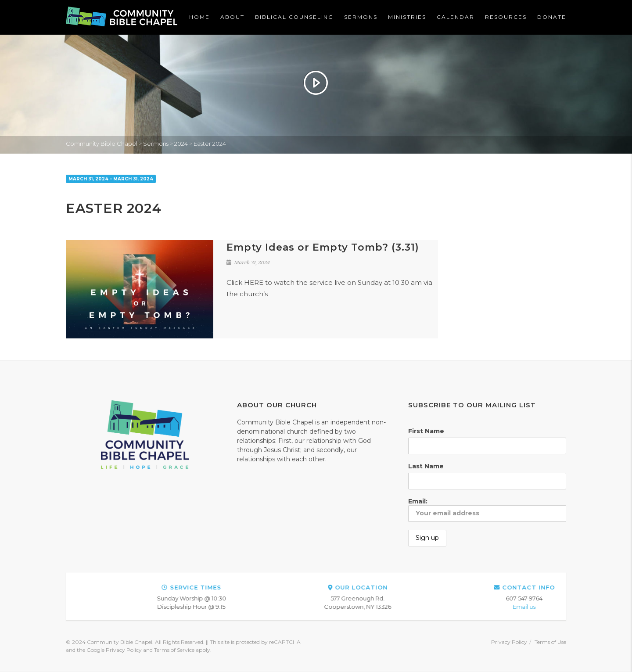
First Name (426, 431)
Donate (552, 17)
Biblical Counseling (294, 17)
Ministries (407, 17)
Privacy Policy (509, 642)
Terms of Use (550, 642)
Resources (506, 17)
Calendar (456, 17)
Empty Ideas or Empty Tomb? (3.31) (323, 247)
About (232, 17)
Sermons (361, 17)
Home (199, 17)
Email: (487, 510)
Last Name (426, 466)
